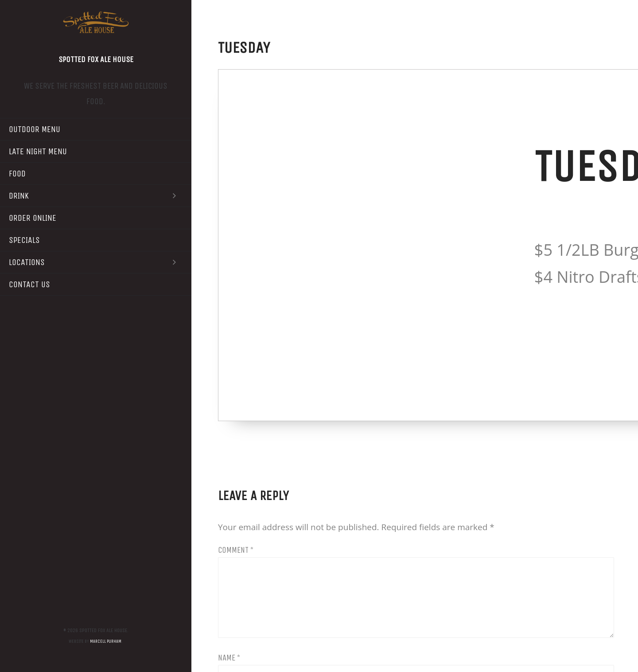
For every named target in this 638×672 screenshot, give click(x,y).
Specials (24, 240)
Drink (96, 196)
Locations (96, 262)
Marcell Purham (106, 641)
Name (229, 658)
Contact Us (29, 284)
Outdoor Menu (35, 129)
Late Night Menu (38, 151)
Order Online (33, 218)
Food (17, 174)
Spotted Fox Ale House (96, 59)
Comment (236, 550)
